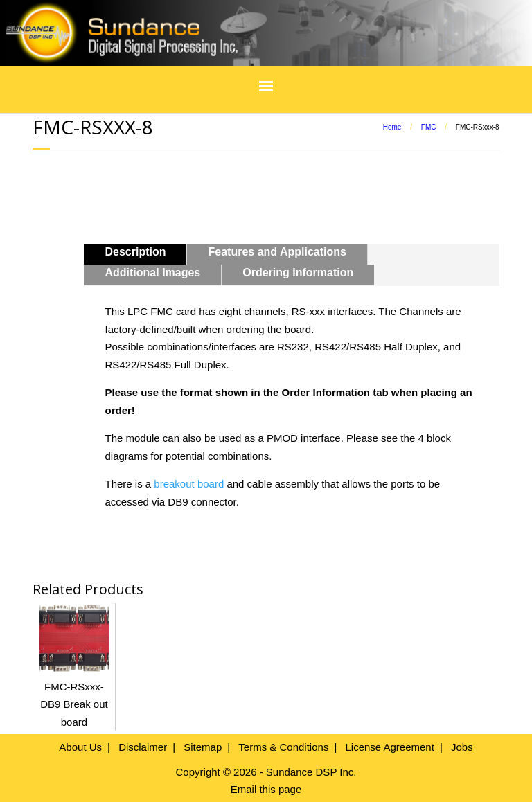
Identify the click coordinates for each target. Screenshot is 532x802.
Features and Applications (277, 252)
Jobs (462, 747)
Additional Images (152, 273)
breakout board (189, 484)
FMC (429, 127)
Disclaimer (143, 747)
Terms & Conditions (283, 747)
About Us (80, 747)
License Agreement (389, 747)
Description (135, 252)
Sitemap (203, 747)
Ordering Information (298, 273)
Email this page (266, 789)
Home (392, 127)
